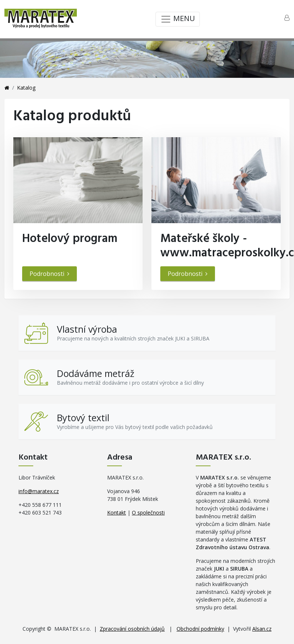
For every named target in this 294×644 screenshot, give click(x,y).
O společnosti (148, 513)
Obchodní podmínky (200, 629)
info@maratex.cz (39, 491)
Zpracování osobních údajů (132, 629)
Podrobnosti (49, 274)
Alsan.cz (262, 629)
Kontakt (117, 513)
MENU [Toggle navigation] (178, 19)
